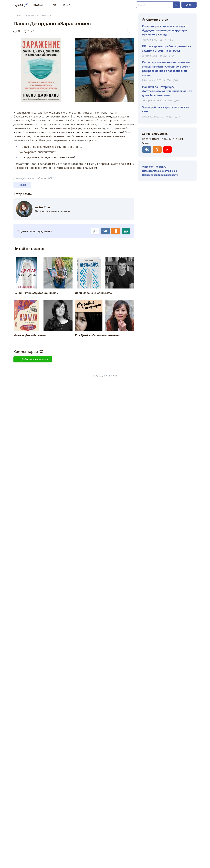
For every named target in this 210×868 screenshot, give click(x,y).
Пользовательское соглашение (159, 171)
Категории (32, 15)
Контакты (161, 167)
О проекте (148, 167)
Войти (189, 5)
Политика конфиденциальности (160, 175)
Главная (18, 15)
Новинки (46, 15)
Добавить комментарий (33, 359)
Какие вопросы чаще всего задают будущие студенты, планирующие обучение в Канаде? (165, 30)
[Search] (155, 5)
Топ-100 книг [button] (60, 5)
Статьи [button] (38, 5)
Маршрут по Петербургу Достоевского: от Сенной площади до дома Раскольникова (167, 91)
